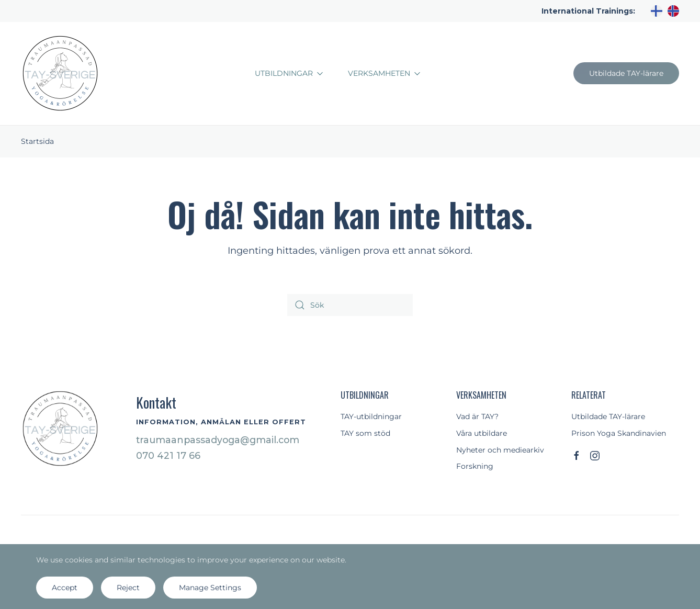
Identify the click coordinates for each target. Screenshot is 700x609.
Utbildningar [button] (289, 73)
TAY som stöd (365, 433)
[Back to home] (60, 74)
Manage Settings (210, 588)
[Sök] (350, 305)
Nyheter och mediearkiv (500, 450)
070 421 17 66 (168, 455)
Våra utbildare (482, 433)
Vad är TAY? (477, 416)
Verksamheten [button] (384, 73)
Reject (128, 588)
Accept (65, 588)
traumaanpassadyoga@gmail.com (218, 440)
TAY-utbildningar (371, 416)
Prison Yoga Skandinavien (619, 433)
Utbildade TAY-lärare (626, 73)
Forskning (475, 466)
